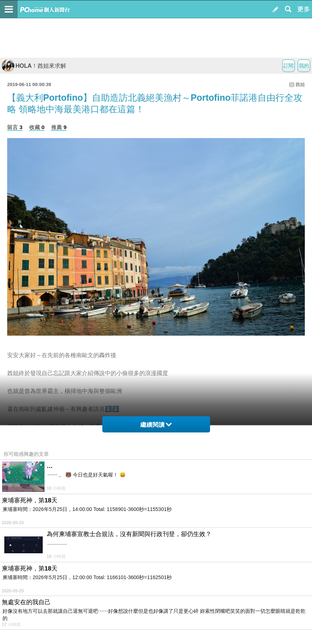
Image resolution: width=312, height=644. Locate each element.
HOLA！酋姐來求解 (34, 66)
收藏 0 (37, 127)
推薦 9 (59, 127)
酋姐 (300, 84)
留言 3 (15, 127)
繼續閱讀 (156, 425)
